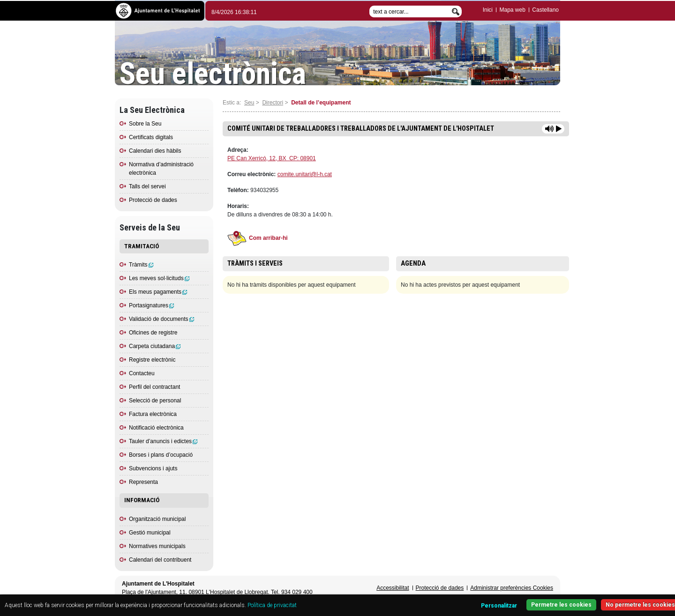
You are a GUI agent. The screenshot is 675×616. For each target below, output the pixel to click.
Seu (249, 103)
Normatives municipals (157, 546)
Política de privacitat (272, 605)
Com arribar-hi (258, 238)
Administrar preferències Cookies (512, 588)
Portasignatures (151, 305)
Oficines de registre (153, 333)
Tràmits (141, 265)
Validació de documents (161, 319)
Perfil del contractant (154, 387)
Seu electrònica (213, 74)
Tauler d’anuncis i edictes (163, 441)
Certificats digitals (151, 137)
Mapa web (512, 10)
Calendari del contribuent (160, 560)
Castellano (545, 10)
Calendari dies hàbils (155, 151)
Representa (143, 482)
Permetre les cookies (561, 605)
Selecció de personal (155, 401)
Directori (273, 103)
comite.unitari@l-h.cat (305, 174)
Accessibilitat (393, 588)
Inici (488, 10)
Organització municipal (157, 519)
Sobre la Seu (145, 124)
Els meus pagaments (158, 292)
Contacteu (142, 373)
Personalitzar (499, 606)
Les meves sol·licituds (159, 278)
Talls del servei (147, 186)
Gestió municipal (150, 533)
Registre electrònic (152, 360)
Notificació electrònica (156, 428)
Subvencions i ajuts (153, 468)
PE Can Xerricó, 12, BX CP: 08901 (272, 158)
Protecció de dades (153, 200)
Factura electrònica (153, 414)
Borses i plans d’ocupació (161, 455)
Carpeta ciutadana (155, 346)
